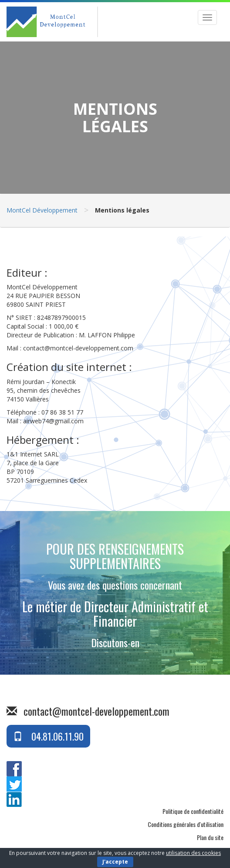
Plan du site (210, 837)
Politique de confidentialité (193, 811)
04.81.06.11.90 (48, 736)
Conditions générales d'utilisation (186, 824)
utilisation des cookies (193, 853)
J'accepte (115, 862)
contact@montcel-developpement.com (96, 711)
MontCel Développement (42, 210)
